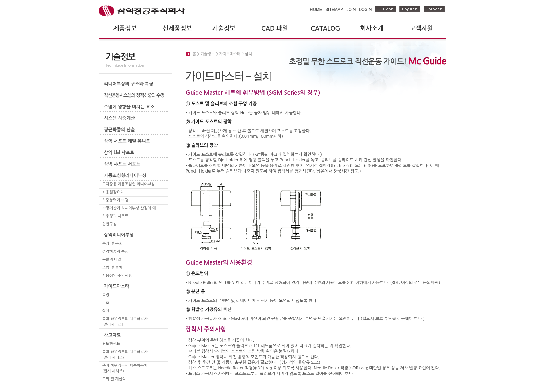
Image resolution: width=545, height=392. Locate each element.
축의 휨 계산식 (114, 379)
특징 (106, 295)
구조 (106, 303)
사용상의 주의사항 (117, 276)
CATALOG (326, 28)
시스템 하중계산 (119, 118)
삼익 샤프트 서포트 (122, 164)
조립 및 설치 (112, 268)
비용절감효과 (113, 192)
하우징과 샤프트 (115, 216)
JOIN (351, 9)
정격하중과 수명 (115, 252)
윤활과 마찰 (112, 260)
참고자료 (112, 335)
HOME (316, 9)
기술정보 (224, 28)
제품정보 (125, 28)
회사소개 (372, 28)
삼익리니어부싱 (119, 235)
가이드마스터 (117, 286)
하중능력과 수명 (115, 200)
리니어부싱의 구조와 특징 (129, 84)
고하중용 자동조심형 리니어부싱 (128, 184)
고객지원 (421, 28)
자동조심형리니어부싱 (125, 176)
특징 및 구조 (112, 244)
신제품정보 (177, 28)
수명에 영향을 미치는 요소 (129, 107)
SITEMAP (334, 9)
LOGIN (365, 9)
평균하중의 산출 (119, 130)
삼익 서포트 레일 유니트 (127, 141)
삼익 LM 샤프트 (119, 153)
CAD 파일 (275, 28)
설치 (106, 311)
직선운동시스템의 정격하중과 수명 (134, 95)
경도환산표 (111, 344)
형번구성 (109, 224)
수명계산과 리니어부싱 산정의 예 (129, 208)
